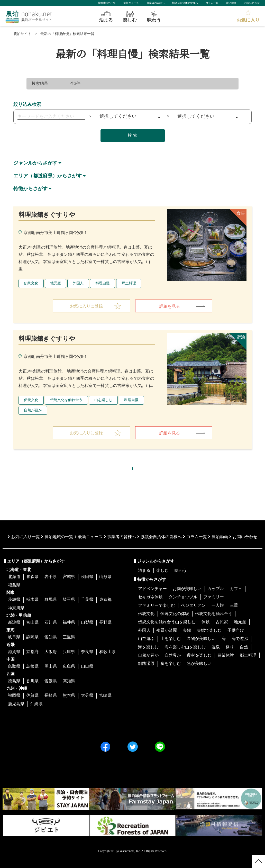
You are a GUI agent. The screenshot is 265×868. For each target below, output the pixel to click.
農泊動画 (231, 3)
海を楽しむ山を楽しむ (185, 647)
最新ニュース (131, 3)
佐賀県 (32, 695)
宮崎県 (105, 695)
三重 (234, 605)
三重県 (69, 637)
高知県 (69, 681)
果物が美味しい (201, 639)
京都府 (32, 652)
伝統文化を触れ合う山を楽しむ (167, 622)
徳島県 (14, 681)
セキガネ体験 (150, 597)
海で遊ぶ (240, 639)
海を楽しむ (148, 647)
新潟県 (14, 623)
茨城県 (14, 599)
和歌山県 (107, 652)
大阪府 (51, 652)
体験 (206, 622)
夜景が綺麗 (167, 630)
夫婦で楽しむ (209, 630)
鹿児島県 (16, 704)
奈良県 (87, 652)
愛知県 (51, 637)
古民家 (222, 622)
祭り (230, 647)
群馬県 (51, 599)
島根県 (32, 666)
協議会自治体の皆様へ (185, 3)
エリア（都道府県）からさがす (49, 176)
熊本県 (69, 695)
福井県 (69, 623)
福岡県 (14, 695)
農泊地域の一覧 (107, 3)
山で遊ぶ (146, 639)
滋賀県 (14, 652)
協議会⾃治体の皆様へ (159, 537)
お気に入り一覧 (24, 537)
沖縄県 (36, 704)
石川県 (51, 623)
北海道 (14, 577)
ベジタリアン (193, 605)
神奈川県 (16, 608)
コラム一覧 (212, 3)
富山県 (32, 623)
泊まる (144, 570)
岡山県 (51, 666)
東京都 (105, 599)
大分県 (87, 695)
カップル (216, 589)
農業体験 (226, 655)
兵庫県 (69, 652)
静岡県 (32, 637)
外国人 (78, 283)
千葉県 (87, 599)
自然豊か (173, 655)
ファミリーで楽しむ (157, 605)
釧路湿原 (146, 663)
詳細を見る (170, 306)
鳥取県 (14, 666)
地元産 (56, 283)
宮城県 (69, 577)
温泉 (216, 647)
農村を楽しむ (199, 655)
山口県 (87, 666)
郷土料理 (129, 283)
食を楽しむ (171, 663)
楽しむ (162, 570)
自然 (244, 647)
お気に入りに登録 (86, 306)
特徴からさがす (31, 188)
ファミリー (214, 597)
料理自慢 (103, 283)
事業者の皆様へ (156, 3)
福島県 (14, 585)
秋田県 (87, 577)
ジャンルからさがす (36, 163)
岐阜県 (14, 637)
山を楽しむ (103, 400)
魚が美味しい (199, 663)
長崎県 (51, 695)
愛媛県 (51, 681)
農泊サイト (22, 34)
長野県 (105, 623)
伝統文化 (31, 283)
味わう (181, 570)
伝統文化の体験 (175, 614)
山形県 (105, 577)
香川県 (32, 681)
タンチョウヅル (183, 597)
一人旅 (218, 605)
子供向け (236, 630)
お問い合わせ (252, 3)
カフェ (236, 589)
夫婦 (187, 630)
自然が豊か (33, 410)
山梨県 (87, 623)
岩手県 (51, 577)
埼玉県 (69, 599)
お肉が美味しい (187, 589)
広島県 (69, 666)
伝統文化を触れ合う (66, 400)
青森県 (32, 577)
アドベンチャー (152, 589)
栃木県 (32, 599)
